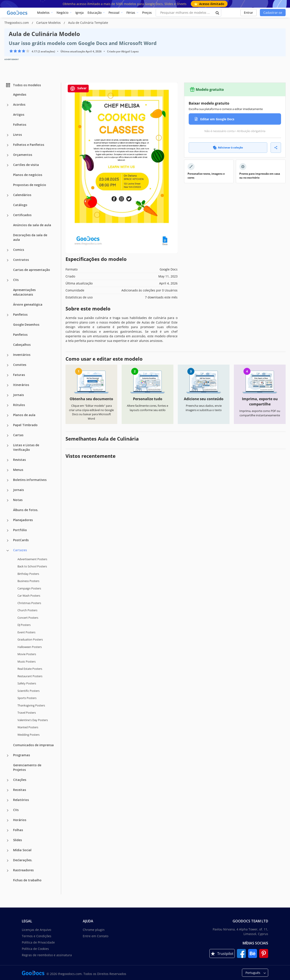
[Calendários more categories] (8, 195)
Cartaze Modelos (49, 23)
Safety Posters (27, 683)
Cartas (18, 435)
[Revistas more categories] (8, 460)
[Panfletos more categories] (8, 315)
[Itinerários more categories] (8, 385)
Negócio (62, 13)
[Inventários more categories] (8, 355)
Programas (22, 755)
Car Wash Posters (29, 596)
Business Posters (28, 581)
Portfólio (20, 530)
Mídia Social (22, 850)
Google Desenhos (26, 325)
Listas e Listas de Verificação (26, 447)
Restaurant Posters (30, 676)
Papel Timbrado (25, 425)
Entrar (249, 13)
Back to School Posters (32, 566)
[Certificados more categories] (8, 215)
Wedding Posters (28, 735)
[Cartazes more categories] (8, 551)
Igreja (79, 13)
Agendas (20, 94)
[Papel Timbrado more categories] (8, 425)
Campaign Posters (29, 588)
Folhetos (20, 125)
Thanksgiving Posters (31, 705)
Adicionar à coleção (228, 147)
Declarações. (23, 860)
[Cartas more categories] (8, 436)
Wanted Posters (28, 727)
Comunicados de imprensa (33, 745)
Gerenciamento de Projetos (27, 767)
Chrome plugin (94, 930)
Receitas (20, 790)
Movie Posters (27, 654)
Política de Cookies (35, 949)
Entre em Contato (96, 936)
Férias (131, 13)
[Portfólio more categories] (8, 530)
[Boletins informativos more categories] (8, 480)
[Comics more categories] (8, 250)
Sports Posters (27, 698)
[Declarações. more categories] (8, 861)
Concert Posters (28, 618)
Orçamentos (23, 155)
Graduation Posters (30, 639)
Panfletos (20, 314)
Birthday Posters (28, 574)
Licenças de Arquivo (36, 930)
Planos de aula (24, 415)
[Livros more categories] (8, 135)
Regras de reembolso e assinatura (47, 955)
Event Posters (26, 632)
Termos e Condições (37, 936)
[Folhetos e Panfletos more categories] (8, 145)
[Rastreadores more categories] (8, 871)
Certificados (22, 215)
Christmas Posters (29, 603)
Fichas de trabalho (27, 880)
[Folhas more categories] (8, 830)
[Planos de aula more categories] (8, 415)
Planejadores (23, 520)
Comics (19, 250)
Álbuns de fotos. (26, 510)
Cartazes (20, 550)
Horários (20, 820)
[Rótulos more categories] (8, 405)
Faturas (19, 375)
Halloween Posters (30, 647)
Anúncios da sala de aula (32, 225)
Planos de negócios (28, 175)
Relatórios (21, 800)
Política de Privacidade (38, 942)
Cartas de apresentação (32, 270)
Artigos (19, 115)
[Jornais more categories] (8, 395)
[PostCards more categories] (8, 541)
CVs (16, 280)
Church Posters (27, 610)
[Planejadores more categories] (8, 520)
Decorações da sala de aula (30, 237)
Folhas (18, 830)
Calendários (22, 195)
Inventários (22, 355)
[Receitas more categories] (8, 790)
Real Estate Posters (30, 669)
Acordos (19, 104)
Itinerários (21, 385)
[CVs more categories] (8, 280)
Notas (18, 500)
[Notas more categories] (8, 500)
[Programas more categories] (8, 756)
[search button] (217, 13)
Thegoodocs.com (17, 23)
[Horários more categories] (8, 820)
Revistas (19, 460)
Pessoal (114, 13)
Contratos (21, 260)
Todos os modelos (23, 85)
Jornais (18, 395)
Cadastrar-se (273, 13)
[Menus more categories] (8, 470)
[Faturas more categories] (8, 375)
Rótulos (19, 405)
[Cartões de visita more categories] (8, 165)
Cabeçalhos (22, 345)
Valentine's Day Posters (33, 720)
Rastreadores (23, 870)
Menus (18, 470)
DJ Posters (24, 625)
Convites (20, 365)
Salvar (78, 89)
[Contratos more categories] (8, 260)
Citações (20, 780)
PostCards (21, 540)
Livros (17, 135)
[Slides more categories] (8, 840)
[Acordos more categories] (8, 105)
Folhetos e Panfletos (29, 145)
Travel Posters (27, 713)
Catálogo (20, 205)
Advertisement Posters (32, 559)
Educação (95, 13)
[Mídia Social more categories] (8, 851)
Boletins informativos (30, 480)
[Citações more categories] (8, 780)
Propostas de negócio (30, 185)
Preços (147, 13)
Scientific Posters (28, 691)
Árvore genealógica (28, 304)
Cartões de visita (26, 165)
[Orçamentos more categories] (8, 155)
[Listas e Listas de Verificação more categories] (8, 446)
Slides (17, 840)
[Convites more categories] (8, 365)
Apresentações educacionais (24, 292)
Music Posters (27, 661)
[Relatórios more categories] (8, 800)
